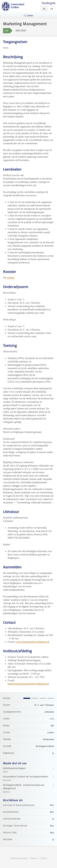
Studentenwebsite (19, 858)
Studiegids (48, 3)
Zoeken (30, 16)
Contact (43, 858)
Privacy (33, 858)
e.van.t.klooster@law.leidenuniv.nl (32, 642)
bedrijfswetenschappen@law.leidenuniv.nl (28, 684)
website (11, 278)
